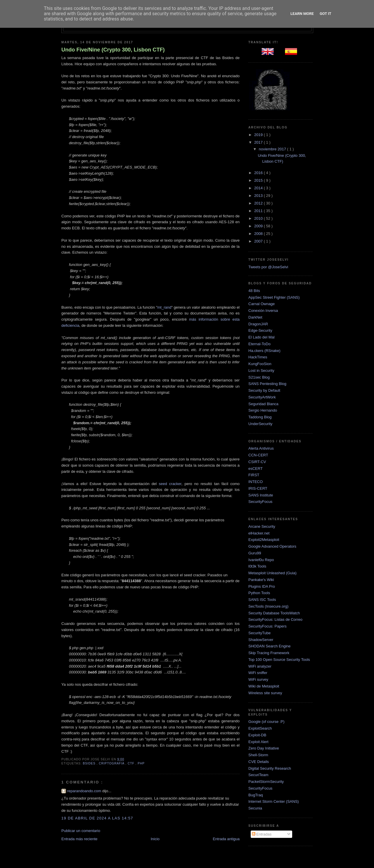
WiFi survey (258, 679)
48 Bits (254, 291)
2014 (259, 188)
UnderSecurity (260, 424)
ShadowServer (261, 640)
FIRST (254, 475)
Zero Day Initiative (264, 748)
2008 (259, 234)
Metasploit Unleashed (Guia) (272, 573)
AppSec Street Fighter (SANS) (274, 297)
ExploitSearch (260, 728)
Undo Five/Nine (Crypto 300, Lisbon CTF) (113, 50)
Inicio (155, 839)
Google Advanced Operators (272, 546)
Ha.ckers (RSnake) (264, 351)
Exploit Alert (258, 742)
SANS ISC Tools (262, 600)
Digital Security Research (270, 768)
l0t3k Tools (257, 566)
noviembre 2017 (273, 149)
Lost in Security (261, 371)
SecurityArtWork (262, 397)
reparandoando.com (85, 791)
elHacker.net (259, 533)
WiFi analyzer (260, 666)
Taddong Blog (260, 417)
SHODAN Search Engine (270, 646)
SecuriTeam (258, 775)
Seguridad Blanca (263, 404)
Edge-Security (260, 330)
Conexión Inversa (263, 311)
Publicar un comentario (81, 831)
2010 (259, 218)
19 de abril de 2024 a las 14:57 (97, 818)
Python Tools (259, 593)
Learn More (302, 14)
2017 (259, 142)
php (141, 763)
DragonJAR (258, 324)
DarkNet (255, 317)
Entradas (262, 834)
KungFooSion (260, 364)
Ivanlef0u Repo (261, 560)
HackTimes (258, 357)
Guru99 (255, 553)
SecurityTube (259, 633)
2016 (259, 173)
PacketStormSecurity (266, 782)
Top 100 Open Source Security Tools (279, 660)
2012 (259, 203)
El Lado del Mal (262, 337)
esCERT (256, 469)
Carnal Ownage (262, 304)
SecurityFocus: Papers (267, 626)
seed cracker (170, 484)
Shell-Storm (258, 755)
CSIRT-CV (257, 462)
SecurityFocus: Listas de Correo (275, 619)
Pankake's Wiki (261, 580)
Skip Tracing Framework (269, 653)
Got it (325, 14)
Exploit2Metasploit (264, 540)
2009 (259, 226)
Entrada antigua (226, 839)
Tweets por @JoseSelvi (268, 267)
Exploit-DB (257, 735)
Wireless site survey (265, 693)
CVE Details (259, 762)
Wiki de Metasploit (264, 686)
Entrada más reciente (79, 839)
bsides (90, 763)
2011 (259, 211)
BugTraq (256, 795)
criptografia (112, 763)
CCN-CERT (258, 455)
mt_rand (165, 307)
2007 (259, 241)
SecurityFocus (260, 502)
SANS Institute (261, 495)
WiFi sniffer (258, 673)
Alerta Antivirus (261, 448)
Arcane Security (262, 526)
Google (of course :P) (266, 722)
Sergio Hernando (263, 410)
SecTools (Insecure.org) (268, 606)
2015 (259, 180)
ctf (132, 763)
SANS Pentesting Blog (267, 384)
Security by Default (264, 390)
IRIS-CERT (258, 488)
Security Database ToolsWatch (274, 613)
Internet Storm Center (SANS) (274, 801)
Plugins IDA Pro (262, 586)
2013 (259, 196)
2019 (259, 135)
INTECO (256, 482)
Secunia (255, 808)
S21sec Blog (259, 377)
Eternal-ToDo (259, 344)
